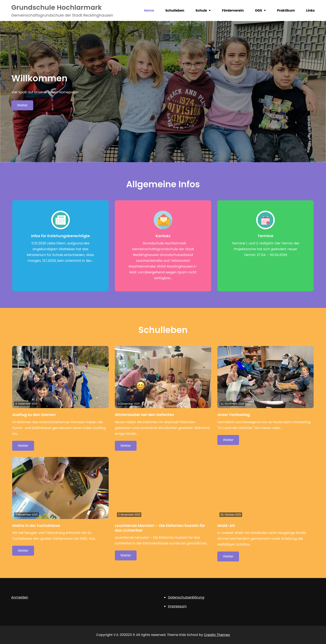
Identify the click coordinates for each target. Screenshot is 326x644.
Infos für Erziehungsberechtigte (60, 236)
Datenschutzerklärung (186, 597)
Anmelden (20, 597)
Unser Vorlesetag (234, 415)
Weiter (22, 105)
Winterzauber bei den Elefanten (144, 415)
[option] (163, 92)
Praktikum (286, 10)
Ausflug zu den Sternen (34, 415)
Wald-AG (226, 526)
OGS (259, 10)
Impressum (177, 606)
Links (311, 10)
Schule (201, 10)
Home (149, 10)
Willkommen (39, 78)
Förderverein (233, 10)
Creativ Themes (217, 635)
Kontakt (163, 236)
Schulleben (175, 10)
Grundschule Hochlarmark (56, 7)
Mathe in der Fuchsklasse (36, 526)
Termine (265, 236)
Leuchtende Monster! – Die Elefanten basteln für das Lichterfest (160, 528)
